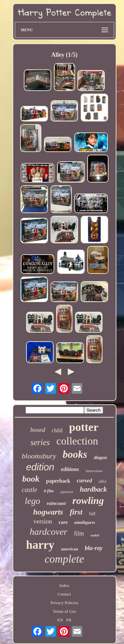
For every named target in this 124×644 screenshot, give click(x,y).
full (92, 514)
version (43, 521)
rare (63, 522)
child (57, 430)
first (76, 512)
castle (30, 490)
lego (33, 501)
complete (64, 559)
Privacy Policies (64, 603)
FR (69, 620)
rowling (88, 500)
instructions (94, 471)
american (69, 549)
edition (40, 467)
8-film (49, 491)
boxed (38, 430)
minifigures (84, 522)
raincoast (56, 503)
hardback (94, 489)
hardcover (49, 532)
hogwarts (48, 512)
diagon (101, 458)
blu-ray (94, 548)
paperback (58, 481)
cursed (84, 481)
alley (102, 481)
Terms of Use (64, 611)
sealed (95, 535)
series (40, 442)
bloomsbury (39, 456)
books (75, 454)
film (79, 533)
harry (40, 545)
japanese (67, 492)
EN (60, 620)
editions (70, 469)
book (31, 479)
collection (77, 441)
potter (84, 427)
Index (64, 585)
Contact (64, 594)
